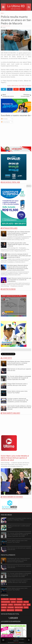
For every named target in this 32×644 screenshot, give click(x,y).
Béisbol (3, 610)
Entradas (4, 119)
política (11, 605)
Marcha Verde (19, 607)
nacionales (13, 599)
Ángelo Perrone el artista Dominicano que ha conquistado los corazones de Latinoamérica (19, 280)
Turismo (26, 602)
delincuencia (15, 86)
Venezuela (11, 607)
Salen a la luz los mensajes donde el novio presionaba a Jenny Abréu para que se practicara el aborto (19, 256)
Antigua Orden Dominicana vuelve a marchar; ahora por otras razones (17, 385)
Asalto (9, 86)
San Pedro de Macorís (25, 86)
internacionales (6, 602)
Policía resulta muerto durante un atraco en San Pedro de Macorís (16, 20)
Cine (24, 605)
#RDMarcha (19, 610)
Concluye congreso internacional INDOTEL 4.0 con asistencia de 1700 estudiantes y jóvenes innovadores (18, 400)
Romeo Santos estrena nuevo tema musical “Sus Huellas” (17, 392)
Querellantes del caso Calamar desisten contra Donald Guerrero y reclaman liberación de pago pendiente (19, 233)
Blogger (16, 643)
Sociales (20, 599)
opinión (13, 602)
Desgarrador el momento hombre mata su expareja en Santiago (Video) (19, 519)
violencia (4, 607)
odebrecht (4, 605)
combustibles (18, 605)
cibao (28, 605)
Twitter (26, 607)
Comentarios (6, 122)
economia (20, 602)
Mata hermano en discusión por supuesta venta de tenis (19, 370)
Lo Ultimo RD (16, 6)
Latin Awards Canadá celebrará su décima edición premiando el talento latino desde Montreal (19, 408)
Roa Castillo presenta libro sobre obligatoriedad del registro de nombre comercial (18, 244)
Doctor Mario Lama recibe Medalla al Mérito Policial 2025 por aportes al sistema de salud (15, 458)
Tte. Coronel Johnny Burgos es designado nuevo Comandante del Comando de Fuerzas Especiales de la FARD (19, 378)
